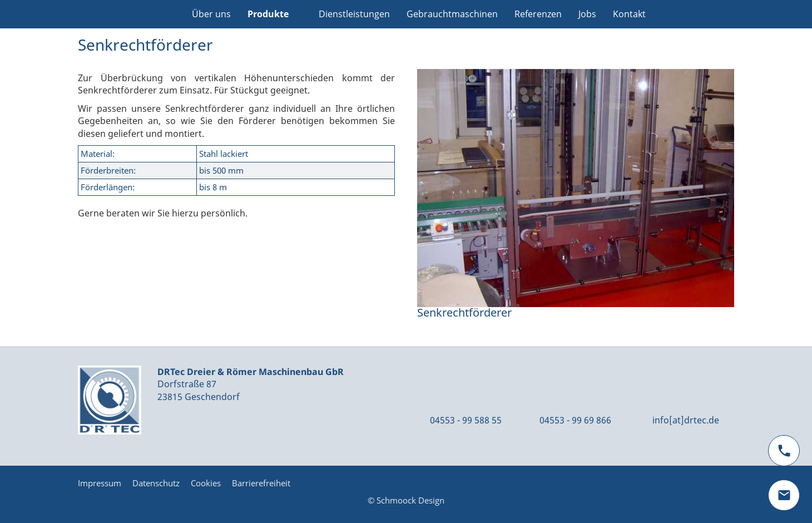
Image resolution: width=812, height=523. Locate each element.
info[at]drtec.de (686, 420)
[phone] (784, 451)
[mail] (784, 495)
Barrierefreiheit (261, 483)
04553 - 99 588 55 (466, 420)
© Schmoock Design (406, 500)
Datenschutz (156, 483)
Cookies (206, 483)
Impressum (100, 483)
